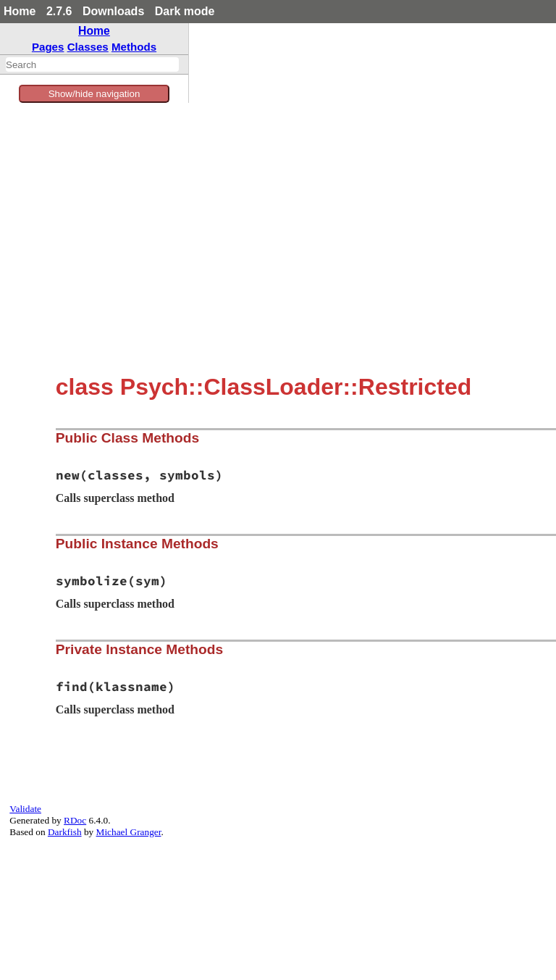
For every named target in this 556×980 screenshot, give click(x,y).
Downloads (113, 11)
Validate (25, 809)
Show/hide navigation (94, 94)
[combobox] (92, 64)
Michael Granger (129, 832)
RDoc (75, 820)
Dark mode (185, 11)
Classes (88, 47)
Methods (134, 47)
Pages (48, 47)
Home (20, 11)
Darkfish (65, 832)
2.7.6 (59, 11)
